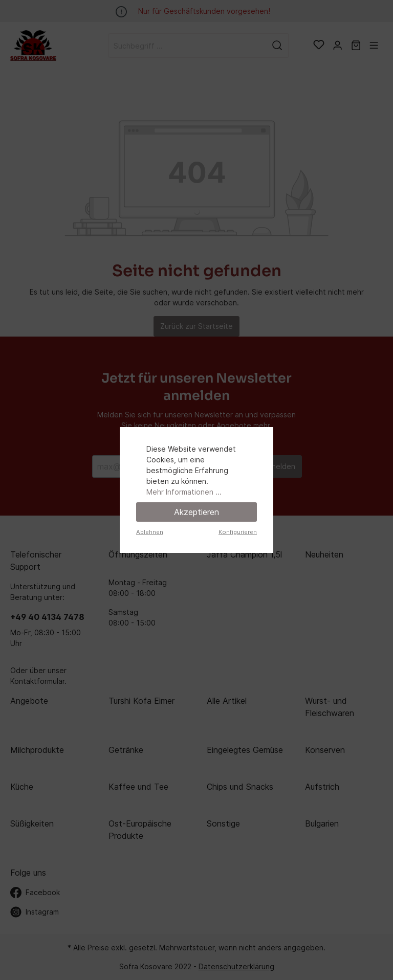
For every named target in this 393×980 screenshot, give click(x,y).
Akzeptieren (196, 512)
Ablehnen (150, 532)
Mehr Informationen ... (184, 492)
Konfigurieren (238, 532)
